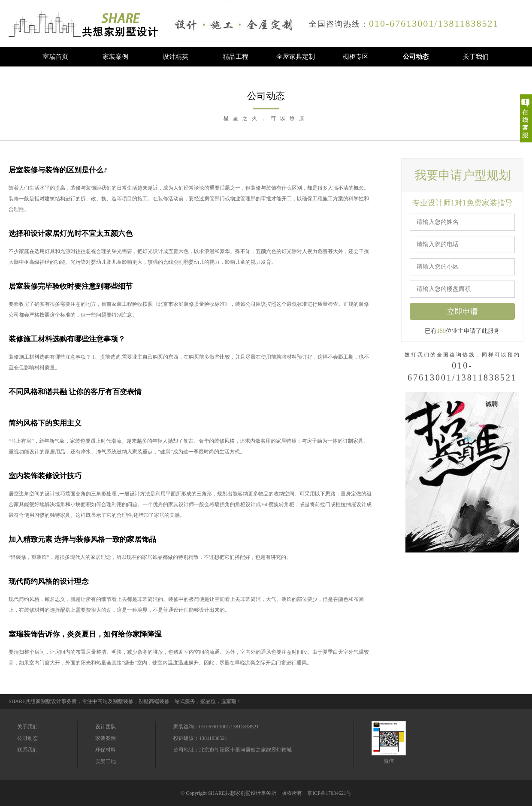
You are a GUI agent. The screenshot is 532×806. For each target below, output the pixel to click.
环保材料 (106, 750)
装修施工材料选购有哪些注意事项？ (67, 339)
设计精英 (175, 57)
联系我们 (27, 750)
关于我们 (476, 57)
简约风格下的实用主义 (45, 423)
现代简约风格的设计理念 (49, 581)
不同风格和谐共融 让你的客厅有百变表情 (75, 392)
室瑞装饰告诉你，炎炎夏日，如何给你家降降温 (85, 634)
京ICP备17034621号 (329, 793)
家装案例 (115, 57)
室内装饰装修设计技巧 (45, 476)
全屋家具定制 (296, 57)
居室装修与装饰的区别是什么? (58, 170)
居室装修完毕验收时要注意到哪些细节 (71, 286)
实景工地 (106, 761)
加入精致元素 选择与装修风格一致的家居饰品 (82, 539)
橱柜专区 (356, 57)
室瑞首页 (55, 57)
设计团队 (106, 727)
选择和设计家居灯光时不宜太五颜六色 (71, 234)
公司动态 (416, 57)
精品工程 (236, 57)
